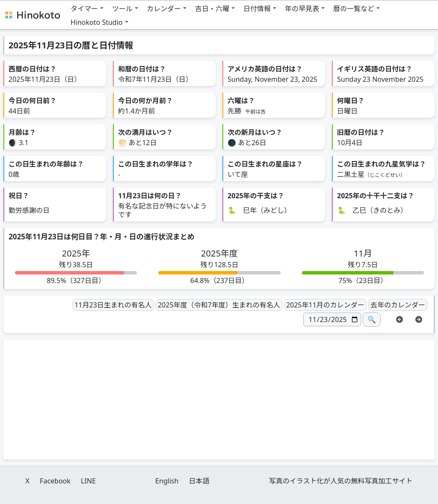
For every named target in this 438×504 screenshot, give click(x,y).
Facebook (55, 481)
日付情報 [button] (257, 9)
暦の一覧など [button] (354, 9)
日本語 (199, 481)
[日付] (332, 319)
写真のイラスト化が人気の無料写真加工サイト (341, 481)
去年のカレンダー (398, 305)
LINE (88, 481)
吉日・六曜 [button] (212, 9)
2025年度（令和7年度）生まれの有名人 (219, 305)
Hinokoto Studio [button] (97, 22)
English (167, 481)
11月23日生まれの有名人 (113, 305)
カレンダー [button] (164, 9)
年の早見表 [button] (302, 9)
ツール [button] (122, 9)
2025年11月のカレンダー (325, 305)
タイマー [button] (84, 9)
